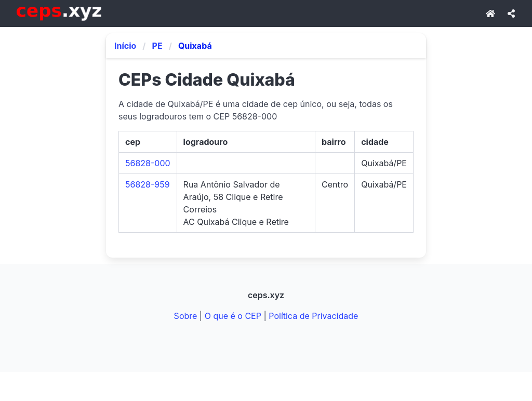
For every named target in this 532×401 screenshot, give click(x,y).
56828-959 (148, 184)
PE (157, 46)
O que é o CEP (233, 316)
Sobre (186, 316)
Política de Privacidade (313, 316)
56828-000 (148, 163)
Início (125, 46)
